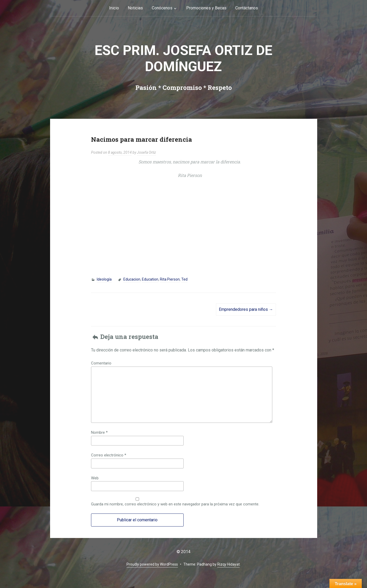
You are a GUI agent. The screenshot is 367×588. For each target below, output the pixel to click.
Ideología (104, 279)
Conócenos (162, 8)
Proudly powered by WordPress (152, 564)
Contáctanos (247, 8)
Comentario (101, 363)
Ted (184, 279)
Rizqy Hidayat (228, 564)
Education (150, 279)
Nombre (99, 432)
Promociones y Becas (206, 8)
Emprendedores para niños (246, 309)
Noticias (135, 8)
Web (95, 478)
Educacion (132, 279)
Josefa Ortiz (146, 152)
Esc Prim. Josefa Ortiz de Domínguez (183, 58)
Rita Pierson (170, 279)
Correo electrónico (109, 455)
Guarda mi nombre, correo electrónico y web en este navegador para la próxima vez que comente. (175, 504)
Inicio (114, 8)
